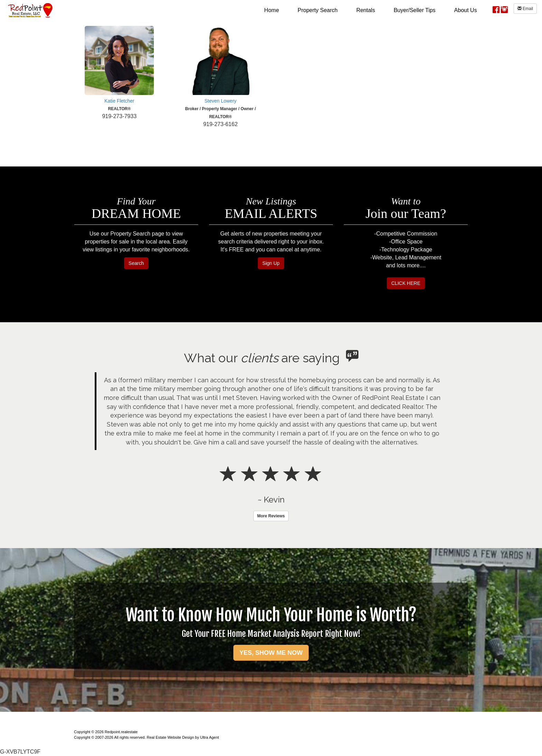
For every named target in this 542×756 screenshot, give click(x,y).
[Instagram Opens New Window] (504, 9)
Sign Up (271, 263)
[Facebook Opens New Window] (496, 9)
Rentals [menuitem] (366, 10)
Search (136, 263)
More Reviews (271, 516)
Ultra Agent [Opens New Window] (209, 737)
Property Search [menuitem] (318, 10)
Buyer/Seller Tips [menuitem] (415, 10)
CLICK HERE (406, 283)
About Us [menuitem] (466, 10)
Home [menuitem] (272, 10)
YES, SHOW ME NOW (271, 653)
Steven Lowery (220, 101)
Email (525, 9)
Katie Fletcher (119, 101)
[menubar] (370, 10)
